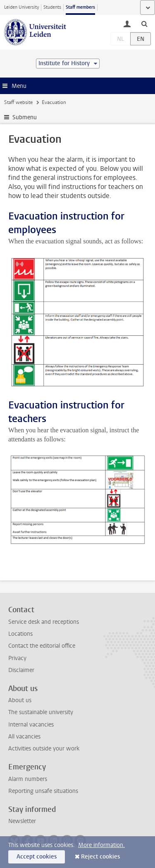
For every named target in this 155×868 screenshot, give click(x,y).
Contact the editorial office (42, 646)
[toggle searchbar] (144, 24)
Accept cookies (37, 857)
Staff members (80, 7)
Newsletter (22, 821)
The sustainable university (41, 712)
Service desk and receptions (44, 622)
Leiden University (21, 7)
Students (52, 7)
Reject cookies (100, 857)
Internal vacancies (31, 725)
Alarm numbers (28, 779)
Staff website (18, 102)
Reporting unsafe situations (43, 791)
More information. (101, 845)
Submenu (25, 117)
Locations (20, 634)
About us (20, 700)
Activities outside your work (44, 749)
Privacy (17, 658)
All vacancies (24, 737)
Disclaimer (21, 670)
